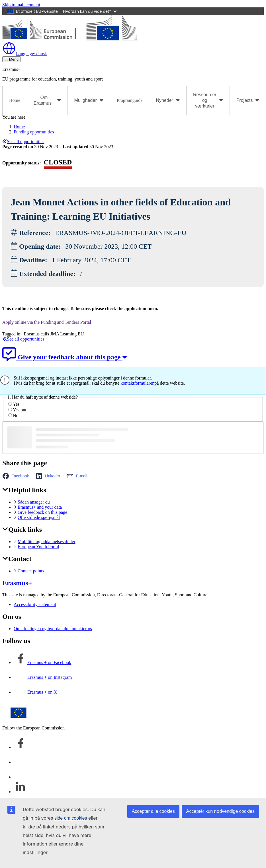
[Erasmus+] (70, 39)
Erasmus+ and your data (40, 507)
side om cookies (71, 818)
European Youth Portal (38, 547)
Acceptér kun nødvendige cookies (220, 811)
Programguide (130, 100)
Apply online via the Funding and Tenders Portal (47, 322)
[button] (17, 476)
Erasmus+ (17, 583)
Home (15, 100)
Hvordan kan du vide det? (90, 11)
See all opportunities (23, 142)
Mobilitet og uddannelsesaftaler (47, 542)
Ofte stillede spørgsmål (39, 517)
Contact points (31, 571)
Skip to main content (21, 5)
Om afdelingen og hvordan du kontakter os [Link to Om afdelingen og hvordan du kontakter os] (53, 629)
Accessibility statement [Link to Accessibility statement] (35, 604)
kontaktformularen (137, 383)
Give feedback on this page (42, 512)
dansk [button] (25, 54)
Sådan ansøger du (34, 502)
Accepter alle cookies (153, 811)
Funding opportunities (34, 132)
